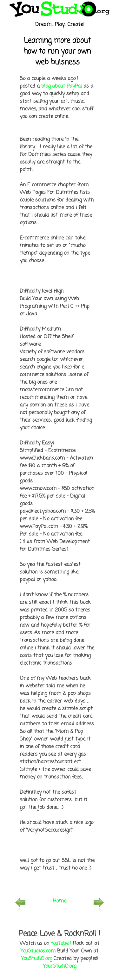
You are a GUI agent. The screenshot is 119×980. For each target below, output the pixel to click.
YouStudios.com (38, 951)
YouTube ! (61, 944)
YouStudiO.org (37, 959)
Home (60, 901)
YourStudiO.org (60, 966)
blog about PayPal (62, 86)
